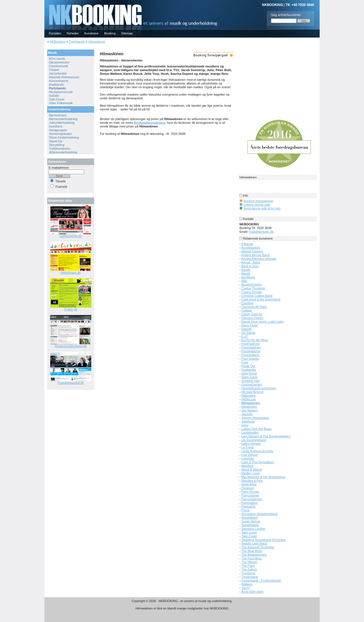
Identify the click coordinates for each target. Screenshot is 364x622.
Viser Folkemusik (61, 103)
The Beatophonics (254, 555)
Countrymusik (58, 66)
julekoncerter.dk (71, 236)
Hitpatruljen (249, 407)
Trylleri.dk (71, 309)
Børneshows (58, 115)
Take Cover (249, 532)
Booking (110, 33)
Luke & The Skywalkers (258, 462)
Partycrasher (250, 495)
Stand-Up (55, 141)
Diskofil (246, 329)
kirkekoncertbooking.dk (71, 346)
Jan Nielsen (250, 410)
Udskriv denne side (257, 205)
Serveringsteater (60, 134)
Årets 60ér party (253, 592)
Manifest (247, 466)
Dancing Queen (252, 318)
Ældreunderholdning (63, 152)
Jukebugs (248, 421)
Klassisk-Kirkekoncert (64, 77)
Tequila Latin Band (254, 543)
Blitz (244, 281)
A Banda (247, 244)
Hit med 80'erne (252, 392)
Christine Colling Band (257, 296)
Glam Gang (249, 377)
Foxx (245, 362)
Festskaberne (251, 351)
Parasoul (248, 488)
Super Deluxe (251, 521)
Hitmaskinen (97, 42)
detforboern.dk (71, 273)
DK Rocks (248, 333)
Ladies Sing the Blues (257, 429)
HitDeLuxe (249, 399)
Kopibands (56, 85)
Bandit (246, 270)
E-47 (245, 336)
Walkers (247, 584)
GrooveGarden (252, 384)
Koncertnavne (59, 81)
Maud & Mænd (252, 469)
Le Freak (248, 447)
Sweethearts (250, 525)
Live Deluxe (250, 455)
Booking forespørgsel (258, 201)
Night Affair (249, 484)
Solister (54, 96)
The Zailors (249, 569)
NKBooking (58, 42)
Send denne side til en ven (262, 208)
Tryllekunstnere (60, 149)
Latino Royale (251, 444)
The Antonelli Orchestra (258, 547)
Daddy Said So (252, 314)
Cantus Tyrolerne (253, 288)
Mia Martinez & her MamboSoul (263, 477)
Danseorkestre (59, 62)
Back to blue (250, 266)
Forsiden (55, 33)
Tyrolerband (250, 577)
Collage (247, 310)
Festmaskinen (251, 347)
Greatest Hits (251, 381)
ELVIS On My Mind (255, 340)
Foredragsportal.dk (71, 383)
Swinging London (253, 529)
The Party (248, 566)
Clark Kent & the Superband (261, 299)
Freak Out (248, 366)
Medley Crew (251, 473)
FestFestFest (251, 344)
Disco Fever (250, 325)
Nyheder (73, 33)
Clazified (247, 303)
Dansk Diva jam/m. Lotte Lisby (263, 322)
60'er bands (57, 59)
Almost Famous (252, 251)
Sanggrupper (58, 130)
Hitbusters (249, 396)
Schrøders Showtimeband (259, 514)
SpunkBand (250, 518)
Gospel (54, 70)
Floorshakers (251, 355)
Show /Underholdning (64, 137)
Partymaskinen (252, 499)
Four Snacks (250, 359)
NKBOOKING (45, 2)
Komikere (55, 126)
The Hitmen (250, 562)
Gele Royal (249, 373)
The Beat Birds (252, 551)
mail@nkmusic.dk (261, 232)
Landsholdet (250, 432)
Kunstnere (91, 33)
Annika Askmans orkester (259, 259)
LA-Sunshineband (254, 440)
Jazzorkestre (58, 73)
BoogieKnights (252, 285)
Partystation (250, 503)
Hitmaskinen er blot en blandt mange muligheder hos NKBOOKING (182, 608)
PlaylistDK (249, 506)
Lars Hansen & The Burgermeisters (266, 436)
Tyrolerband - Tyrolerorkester (261, 580)
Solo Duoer (57, 99)
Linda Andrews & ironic (257, 451)
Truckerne (248, 573)
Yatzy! (246, 588)
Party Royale (250, 492)
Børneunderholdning (63, 119)
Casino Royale (252, 292)
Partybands (77, 42)
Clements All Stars (254, 307)
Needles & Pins (252, 481)
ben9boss (248, 277)
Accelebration (251, 248)
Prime (246, 510)
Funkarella (249, 370)
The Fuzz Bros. (252, 558)
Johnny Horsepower (255, 418)
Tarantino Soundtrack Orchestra (263, 540)
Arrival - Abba (251, 262)
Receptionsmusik (61, 92)
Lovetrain (248, 458)
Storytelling (57, 145)
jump (245, 425)
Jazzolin (247, 414)
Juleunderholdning (62, 123)
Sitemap (127, 33)
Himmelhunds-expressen (259, 388)
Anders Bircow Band (255, 255)
